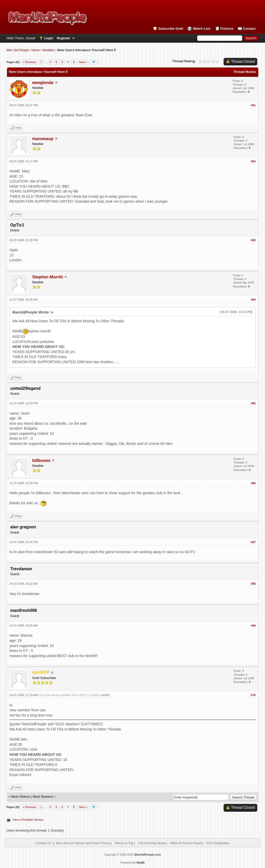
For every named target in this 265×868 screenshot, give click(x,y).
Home (35, 50)
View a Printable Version (28, 820)
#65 (253, 403)
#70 (253, 695)
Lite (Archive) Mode (152, 843)
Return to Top (124, 843)
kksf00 (105, 695)
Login (49, 38)
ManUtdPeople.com (148, 855)
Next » (83, 62)
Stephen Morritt (48, 277)
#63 (253, 240)
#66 (253, 483)
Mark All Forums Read (186, 843)
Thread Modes (245, 72)
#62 (253, 161)
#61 (253, 105)
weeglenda (43, 83)
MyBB (141, 863)
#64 (253, 300)
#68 (253, 584)
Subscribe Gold (171, 29)
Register (64, 38)
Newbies (48, 50)
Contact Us (43, 843)
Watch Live (202, 29)
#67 (253, 542)
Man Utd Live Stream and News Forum (83, 843)
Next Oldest (20, 797)
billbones (41, 460)
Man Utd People (18, 50)
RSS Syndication (218, 843)
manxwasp (43, 139)
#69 (253, 626)
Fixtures (227, 29)
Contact (249, 29)
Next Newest (43, 797)
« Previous (29, 62)
